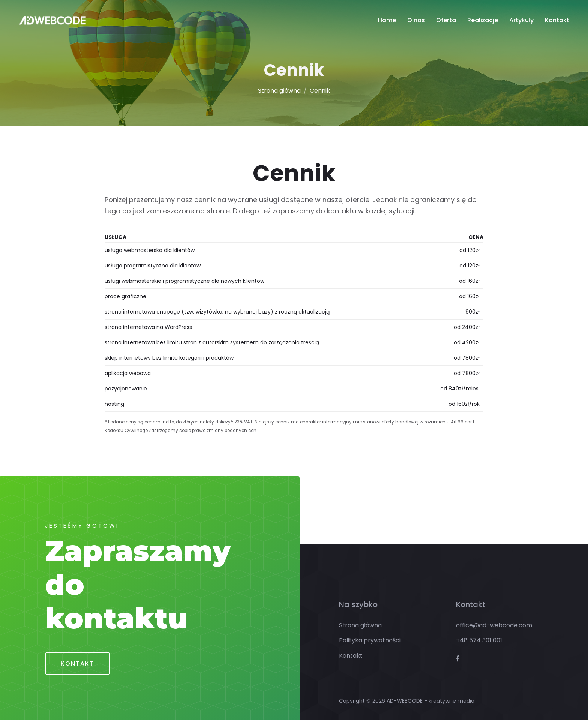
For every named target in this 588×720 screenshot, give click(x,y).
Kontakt (557, 20)
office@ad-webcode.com (494, 625)
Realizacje (483, 20)
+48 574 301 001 (479, 640)
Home (387, 20)
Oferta (446, 20)
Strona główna (279, 91)
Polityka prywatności (370, 640)
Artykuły (521, 20)
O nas (416, 20)
